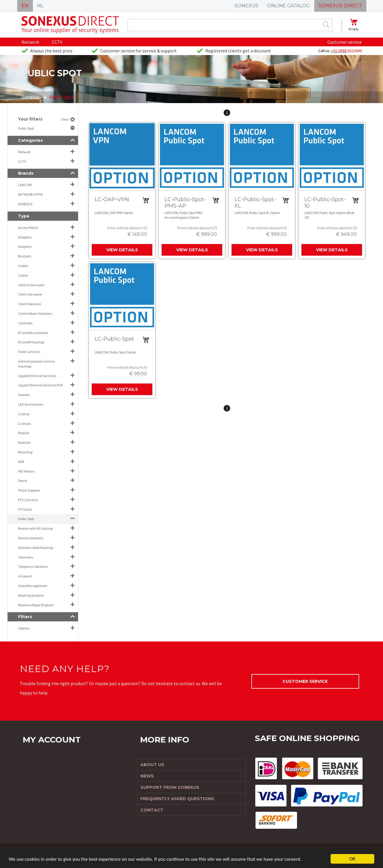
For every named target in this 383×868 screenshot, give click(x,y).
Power (23, 481)
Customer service (345, 42)
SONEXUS (246, 6)
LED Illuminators (30, 404)
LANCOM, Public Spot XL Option (257, 213)
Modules (24, 442)
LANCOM (25, 185)
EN (25, 6)
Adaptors (25, 246)
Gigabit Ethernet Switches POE (40, 385)
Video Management (33, 586)
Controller (25, 323)
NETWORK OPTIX (30, 194)
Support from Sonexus (170, 787)
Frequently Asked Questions (177, 799)
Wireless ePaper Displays (36, 605)
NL (40, 6)
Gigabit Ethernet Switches (37, 376)
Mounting (25, 452)
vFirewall (25, 576)
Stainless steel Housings (36, 548)
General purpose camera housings (36, 364)
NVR (21, 462)
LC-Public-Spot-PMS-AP (185, 203)
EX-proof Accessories (33, 333)
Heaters (24, 395)
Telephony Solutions (33, 566)
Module (24, 433)
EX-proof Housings (31, 342)
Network (30, 42)
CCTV (57, 42)
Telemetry (26, 557)
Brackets (25, 256)
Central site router (31, 285)
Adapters (25, 237)
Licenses (24, 424)
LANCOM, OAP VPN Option (114, 213)
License (24, 414)
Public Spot (26, 128)
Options (24, 628)
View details (122, 250)
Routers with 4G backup (35, 528)
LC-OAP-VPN (112, 199)
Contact (152, 810)
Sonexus (31, 97)
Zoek (326, 25)
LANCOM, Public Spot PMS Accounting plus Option (183, 215)
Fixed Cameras (29, 352)
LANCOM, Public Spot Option (115, 352)
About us (152, 765)
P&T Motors (26, 471)
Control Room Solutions (35, 313)
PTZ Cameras (28, 500)
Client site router (30, 294)
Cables (23, 266)
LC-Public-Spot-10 (325, 203)
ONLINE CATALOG (288, 6)
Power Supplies (29, 490)
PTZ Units (25, 509)
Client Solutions (30, 304)
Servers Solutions (31, 538)
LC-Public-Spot (114, 339)
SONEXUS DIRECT (340, 6)
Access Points (28, 228)
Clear (65, 119)
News (147, 776)
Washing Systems (31, 595)
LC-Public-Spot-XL (255, 203)
